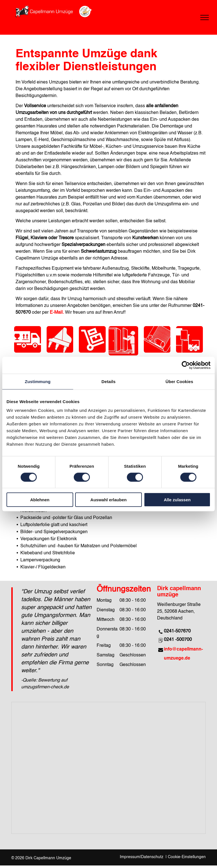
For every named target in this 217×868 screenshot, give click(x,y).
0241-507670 (177, 631)
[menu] (205, 17)
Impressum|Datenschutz (142, 857)
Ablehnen (40, 500)
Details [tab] (108, 381)
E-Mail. (57, 313)
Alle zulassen (177, 500)
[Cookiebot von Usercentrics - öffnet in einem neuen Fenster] (186, 365)
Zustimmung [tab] (38, 381)
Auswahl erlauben (108, 500)
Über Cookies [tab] (179, 381)
